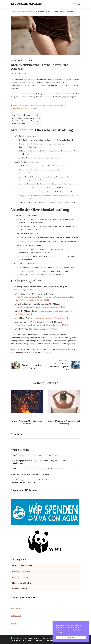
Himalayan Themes (20, 641)
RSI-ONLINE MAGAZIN (27, 4)
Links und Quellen (19, 123)
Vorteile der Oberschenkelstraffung (26, 121)
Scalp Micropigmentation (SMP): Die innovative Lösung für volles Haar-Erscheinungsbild (39, 462)
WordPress (40, 641)
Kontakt (14, 624)
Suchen (17, 434)
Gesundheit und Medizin (21, 60)
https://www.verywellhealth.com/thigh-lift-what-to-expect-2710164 (42, 325)
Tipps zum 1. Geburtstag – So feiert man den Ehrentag (32, 474)
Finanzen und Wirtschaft (22, 566)
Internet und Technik (20, 577)
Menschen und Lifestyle (22, 583)
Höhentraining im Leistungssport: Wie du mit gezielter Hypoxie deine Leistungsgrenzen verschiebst (38, 481)
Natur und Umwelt (19, 589)
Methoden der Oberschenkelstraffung (27, 118)
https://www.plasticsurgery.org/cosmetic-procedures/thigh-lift (40, 307)
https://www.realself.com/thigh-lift (46, 329)
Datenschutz (16, 616)
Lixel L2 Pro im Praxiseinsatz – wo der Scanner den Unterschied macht (39, 469)
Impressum (15, 608)
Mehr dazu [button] (59, 632)
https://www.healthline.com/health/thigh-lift (51, 318)
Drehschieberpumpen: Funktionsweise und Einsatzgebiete (34, 455)
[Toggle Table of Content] (38, 115)
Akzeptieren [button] (71, 637)
